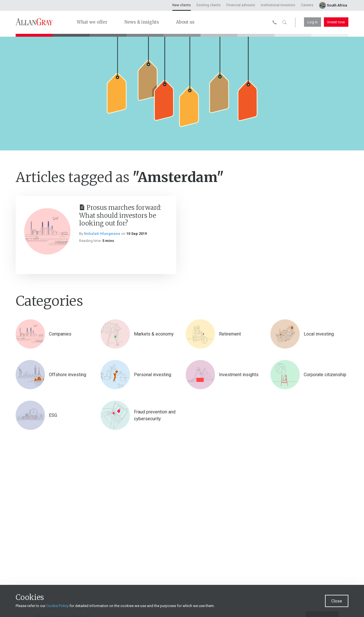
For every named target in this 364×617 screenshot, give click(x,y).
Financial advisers (241, 5)
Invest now (336, 22)
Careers (307, 5)
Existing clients (209, 5)
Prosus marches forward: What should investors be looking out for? (120, 215)
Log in (313, 22)
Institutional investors (278, 5)
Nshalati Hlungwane (102, 234)
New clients (182, 5)
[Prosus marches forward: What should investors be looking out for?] (47, 231)
